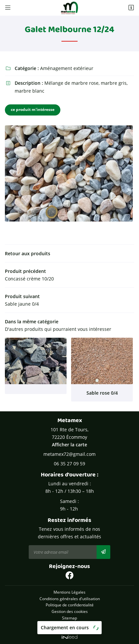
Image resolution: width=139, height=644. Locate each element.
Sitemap (69, 618)
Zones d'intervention (69, 624)
